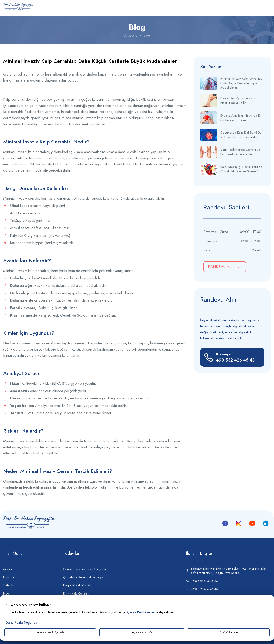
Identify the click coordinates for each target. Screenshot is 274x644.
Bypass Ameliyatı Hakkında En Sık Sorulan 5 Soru (241, 118)
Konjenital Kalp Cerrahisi (78, 585)
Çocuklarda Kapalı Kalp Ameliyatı (84, 577)
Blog (147, 35)
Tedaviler (9, 585)
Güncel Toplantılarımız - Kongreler (85, 569)
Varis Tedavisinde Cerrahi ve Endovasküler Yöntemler (240, 152)
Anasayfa (131, 35)
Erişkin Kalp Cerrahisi (76, 593)
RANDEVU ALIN (225, 267)
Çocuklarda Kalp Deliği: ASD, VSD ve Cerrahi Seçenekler (241, 135)
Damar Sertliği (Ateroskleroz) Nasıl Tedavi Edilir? (240, 101)
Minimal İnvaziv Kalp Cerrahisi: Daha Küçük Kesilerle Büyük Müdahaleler (241, 83)
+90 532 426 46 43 (202, 581)
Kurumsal (9, 577)
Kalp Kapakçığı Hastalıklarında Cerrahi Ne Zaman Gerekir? (241, 169)
